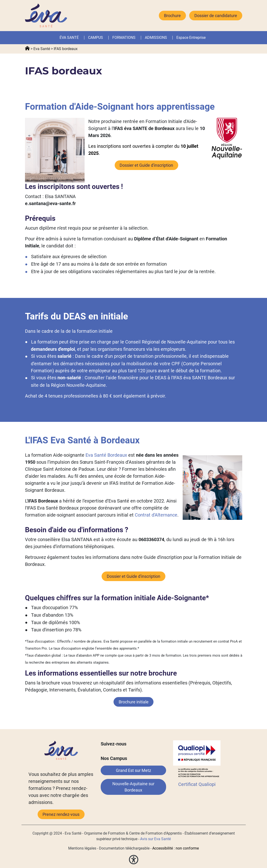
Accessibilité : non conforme (176, 848)
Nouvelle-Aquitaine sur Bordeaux (133, 787)
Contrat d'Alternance (156, 515)
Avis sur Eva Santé (155, 839)
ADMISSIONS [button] (156, 38)
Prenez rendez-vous (61, 814)
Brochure (172, 16)
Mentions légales (82, 848)
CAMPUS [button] (96, 38)
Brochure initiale (134, 702)
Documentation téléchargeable (124, 848)
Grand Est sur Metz (133, 770)
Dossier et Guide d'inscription (146, 165)
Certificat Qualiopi (197, 784)
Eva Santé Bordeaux (106, 455)
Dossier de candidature (216, 16)
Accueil (27, 48)
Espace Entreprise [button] (191, 38)
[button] (136, 38)
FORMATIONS (124, 38)
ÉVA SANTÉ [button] (69, 38)
